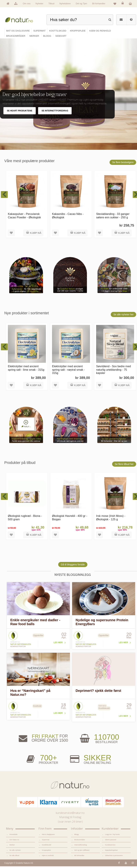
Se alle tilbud (14, 857)
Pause (132, 87)
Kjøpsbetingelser (111, 852)
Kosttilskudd (47, 846)
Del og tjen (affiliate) (82, 852)
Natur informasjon (21, 646)
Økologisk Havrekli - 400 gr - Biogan (70, 519)
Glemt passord (111, 841)
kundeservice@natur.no (70, 815)
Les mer (58, 644)
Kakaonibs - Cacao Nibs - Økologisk (68, 217)
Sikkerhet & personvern (114, 857)
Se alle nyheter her (123, 316)
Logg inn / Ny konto (112, 836)
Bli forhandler (99, 4)
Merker (12, 846)
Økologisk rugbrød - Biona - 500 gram (25, 519)
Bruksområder (80, 841)
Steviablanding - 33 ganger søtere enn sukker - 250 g (113, 217)
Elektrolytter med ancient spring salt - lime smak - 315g (26, 370)
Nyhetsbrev (65, 4)
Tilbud (51, 4)
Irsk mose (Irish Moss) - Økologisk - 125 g (111, 519)
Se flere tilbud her (124, 466)
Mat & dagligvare (48, 836)
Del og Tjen (81, 4)
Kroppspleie (46, 852)
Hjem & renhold (48, 857)
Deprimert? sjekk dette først (98, 692)
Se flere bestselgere (123, 164)
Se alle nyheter (15, 852)
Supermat (46, 841)
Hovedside (13, 836)
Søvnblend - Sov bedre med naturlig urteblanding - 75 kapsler (113, 371)
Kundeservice (110, 846)
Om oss (27, 4)
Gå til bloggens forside (73, 566)
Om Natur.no (14, 841)
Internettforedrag (81, 846)
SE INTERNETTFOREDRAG (55, 112)
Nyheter (39, 4)
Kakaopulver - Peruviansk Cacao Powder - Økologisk (24, 217)
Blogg (76, 836)
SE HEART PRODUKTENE (20, 112)
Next (131, 106)
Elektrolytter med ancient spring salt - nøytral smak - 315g (68, 371)
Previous (124, 106)
